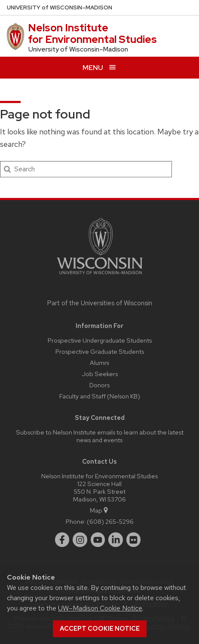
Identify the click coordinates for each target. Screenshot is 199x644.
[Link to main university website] (100, 276)
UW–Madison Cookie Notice (100, 608)
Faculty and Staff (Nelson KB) (100, 396)
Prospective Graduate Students (100, 351)
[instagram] (80, 540)
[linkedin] (116, 540)
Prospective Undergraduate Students (100, 340)
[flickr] (134, 540)
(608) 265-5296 (110, 521)
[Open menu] (99, 68)
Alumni (99, 363)
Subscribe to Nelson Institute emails (66, 432)
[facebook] (62, 540)
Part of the (100, 303)
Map (99, 510)
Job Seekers (100, 374)
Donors (99, 385)
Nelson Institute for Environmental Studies (92, 33)
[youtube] (98, 540)
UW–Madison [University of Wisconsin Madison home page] (60, 8)
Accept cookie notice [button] (100, 629)
